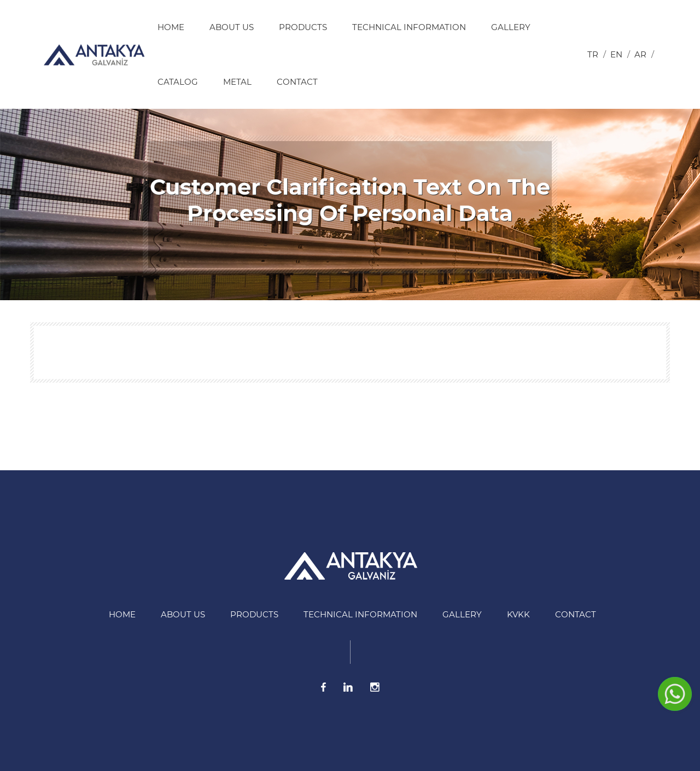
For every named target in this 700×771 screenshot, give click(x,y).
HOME (171, 27)
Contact (297, 82)
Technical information (409, 27)
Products (303, 27)
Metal (237, 82)
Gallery (511, 27)
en (616, 54)
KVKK (518, 614)
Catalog (178, 82)
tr (593, 54)
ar (640, 54)
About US (232, 27)
